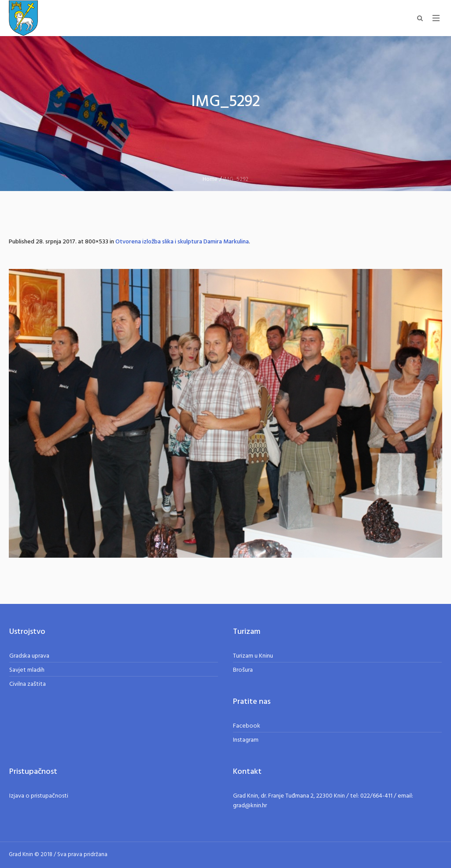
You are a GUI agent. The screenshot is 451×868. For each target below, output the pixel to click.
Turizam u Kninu (253, 656)
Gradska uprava (29, 656)
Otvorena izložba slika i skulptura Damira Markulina (182, 242)
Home (210, 179)
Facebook (247, 726)
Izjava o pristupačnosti (39, 796)
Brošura (243, 670)
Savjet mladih (27, 670)
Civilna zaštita (28, 684)
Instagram (246, 740)
